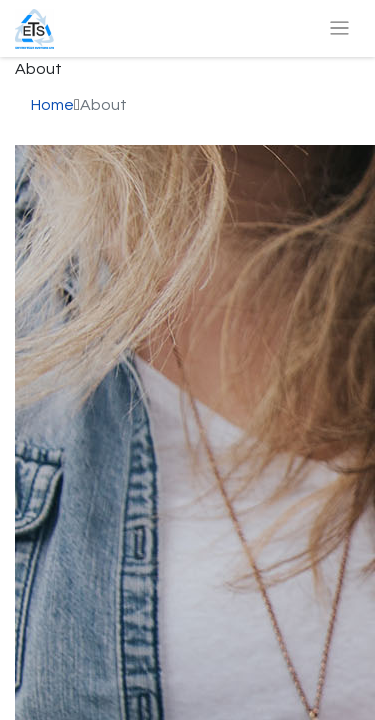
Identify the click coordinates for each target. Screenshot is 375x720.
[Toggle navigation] (339, 28)
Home (52, 105)
